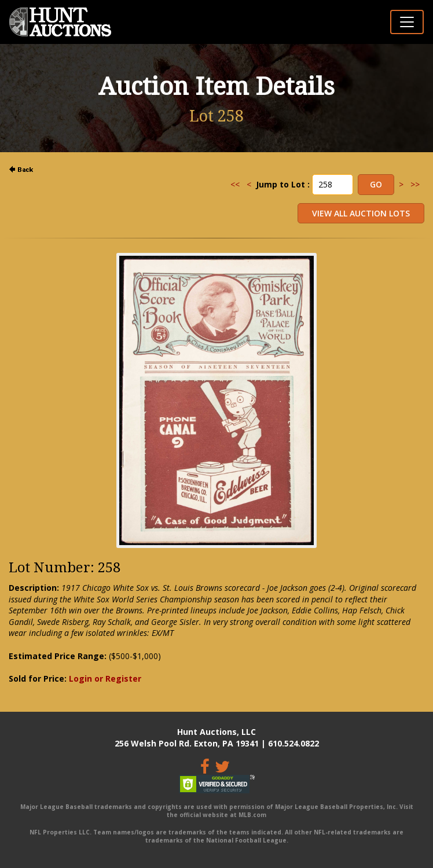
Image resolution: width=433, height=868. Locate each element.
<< (235, 184)
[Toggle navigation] (407, 22)
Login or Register (105, 678)
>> (415, 184)
